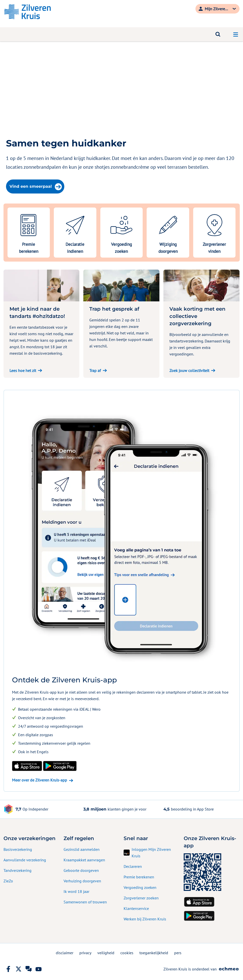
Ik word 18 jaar (76, 891)
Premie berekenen (139, 877)
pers (178, 953)
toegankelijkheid (154, 953)
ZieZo (8, 881)
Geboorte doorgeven (81, 870)
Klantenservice (136, 908)
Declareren (133, 866)
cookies (127, 953)
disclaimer (65, 953)
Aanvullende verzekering (25, 860)
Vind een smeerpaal (36, 187)
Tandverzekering (18, 870)
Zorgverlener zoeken (141, 898)
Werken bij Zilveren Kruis (145, 919)
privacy (85, 953)
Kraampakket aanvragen (84, 860)
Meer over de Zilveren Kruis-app (40, 780)
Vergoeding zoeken (140, 887)
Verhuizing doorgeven (82, 881)
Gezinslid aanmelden (82, 849)
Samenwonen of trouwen (85, 902)
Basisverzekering (18, 849)
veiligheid (106, 953)
